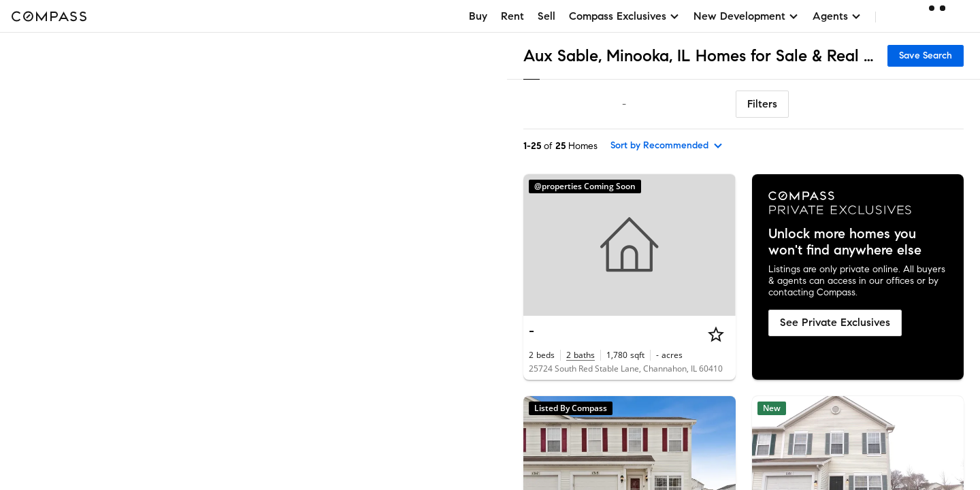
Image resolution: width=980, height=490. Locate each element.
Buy (478, 16)
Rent (512, 16)
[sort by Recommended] (667, 146)
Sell (546, 16)
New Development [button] (746, 16)
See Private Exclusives (835, 322)
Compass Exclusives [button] (624, 16)
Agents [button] (837, 16)
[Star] (716, 334)
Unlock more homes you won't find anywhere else (845, 242)
